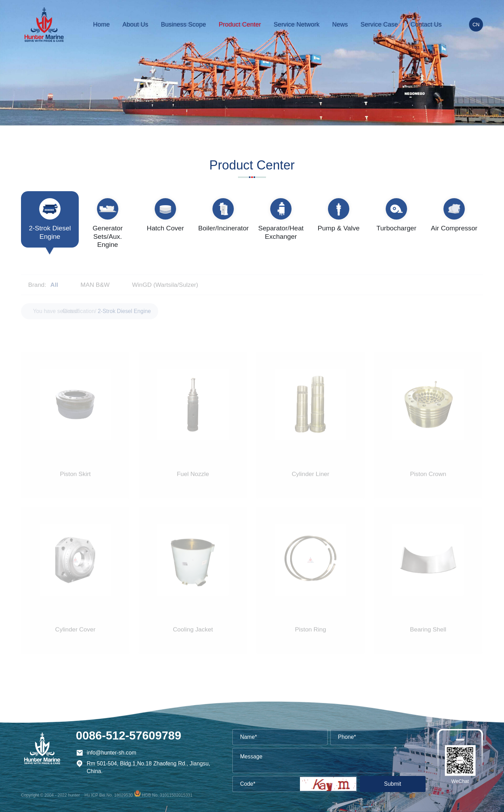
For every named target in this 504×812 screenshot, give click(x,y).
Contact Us (426, 25)
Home (101, 25)
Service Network (297, 25)
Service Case (379, 25)
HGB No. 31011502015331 (167, 795)
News (340, 25)
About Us (135, 25)
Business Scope (184, 25)
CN (476, 25)
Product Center (240, 25)
